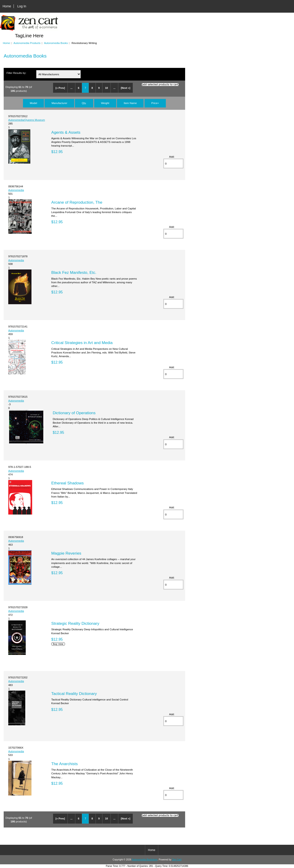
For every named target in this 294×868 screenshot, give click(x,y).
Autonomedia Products (27, 43)
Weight (105, 103)
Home (7, 6)
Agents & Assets (66, 132)
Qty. (84, 103)
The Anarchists (64, 764)
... (71, 88)
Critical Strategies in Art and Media (82, 343)
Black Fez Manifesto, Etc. (74, 272)
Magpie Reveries (66, 553)
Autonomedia (16, 190)
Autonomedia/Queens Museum (27, 120)
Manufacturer (59, 103)
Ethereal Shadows (67, 483)
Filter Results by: (16, 73)
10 (106, 88)
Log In (22, 6)
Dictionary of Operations (74, 413)
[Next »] (126, 88)
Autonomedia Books (56, 43)
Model (34, 103)
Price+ (155, 103)
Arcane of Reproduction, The (77, 202)
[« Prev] (60, 88)
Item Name (130, 103)
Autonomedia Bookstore (145, 860)
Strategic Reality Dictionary (75, 623)
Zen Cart (177, 860)
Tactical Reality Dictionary (74, 694)
